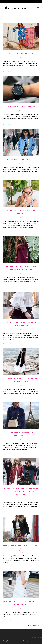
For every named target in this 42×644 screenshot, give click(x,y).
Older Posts (33, 626)
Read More (7, 71)
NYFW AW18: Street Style (21, 160)
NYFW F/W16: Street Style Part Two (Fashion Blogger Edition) (21, 492)
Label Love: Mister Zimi (21, 54)
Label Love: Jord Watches (21, 107)
